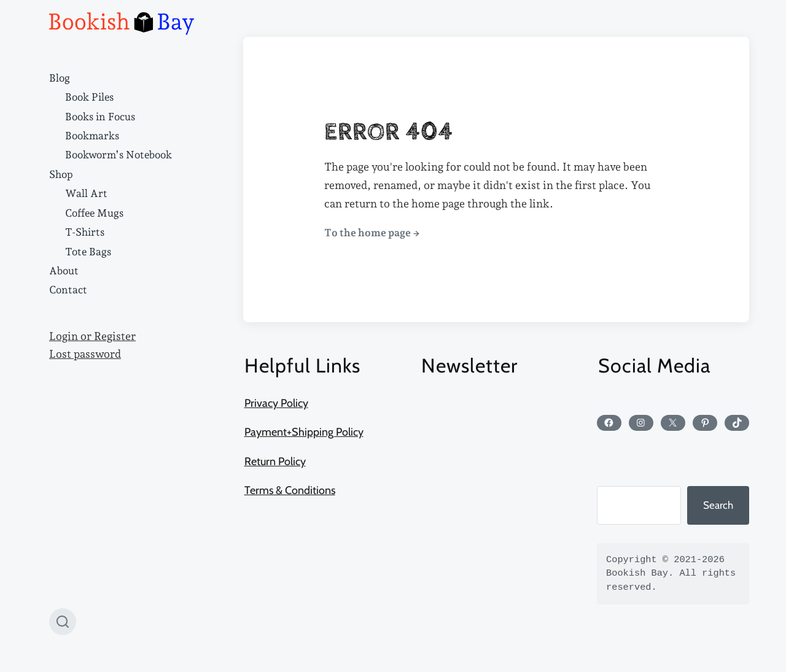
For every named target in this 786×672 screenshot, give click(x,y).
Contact (68, 290)
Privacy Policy (276, 403)
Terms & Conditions (290, 490)
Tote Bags (88, 252)
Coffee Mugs (94, 213)
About (64, 271)
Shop (61, 174)
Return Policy (275, 462)
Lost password (85, 354)
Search (718, 505)
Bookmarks (92, 136)
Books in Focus (100, 117)
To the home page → (372, 233)
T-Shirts (85, 232)
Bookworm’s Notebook (119, 155)
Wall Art (86, 193)
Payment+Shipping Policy (304, 432)
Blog (60, 78)
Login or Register (92, 336)
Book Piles (89, 97)
